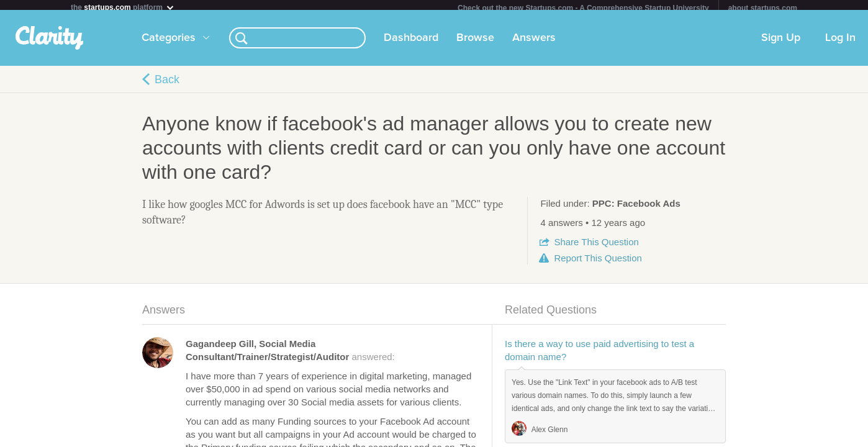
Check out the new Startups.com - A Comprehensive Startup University (583, 8)
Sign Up (781, 43)
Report (598, 263)
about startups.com (763, 8)
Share (596, 247)
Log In (840, 43)
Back (167, 84)
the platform (123, 7)
